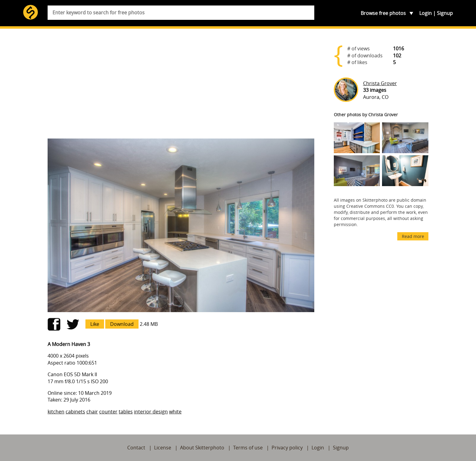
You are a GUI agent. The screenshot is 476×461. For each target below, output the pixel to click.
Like (95, 324)
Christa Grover (380, 83)
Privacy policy (287, 448)
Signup (445, 13)
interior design (151, 412)
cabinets (75, 412)
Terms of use (248, 448)
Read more (413, 236)
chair (92, 412)
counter (108, 412)
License (163, 448)
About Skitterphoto (202, 448)
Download (122, 324)
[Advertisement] (181, 86)
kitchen (56, 412)
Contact (136, 448)
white (175, 412)
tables (126, 412)
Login (426, 13)
